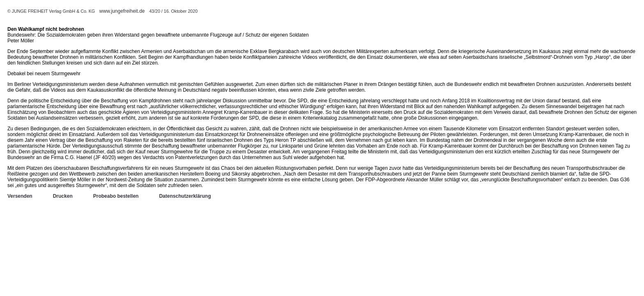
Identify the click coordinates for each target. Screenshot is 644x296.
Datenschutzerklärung (185, 196)
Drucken (63, 196)
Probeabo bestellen (116, 196)
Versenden (20, 196)
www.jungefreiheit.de (122, 11)
